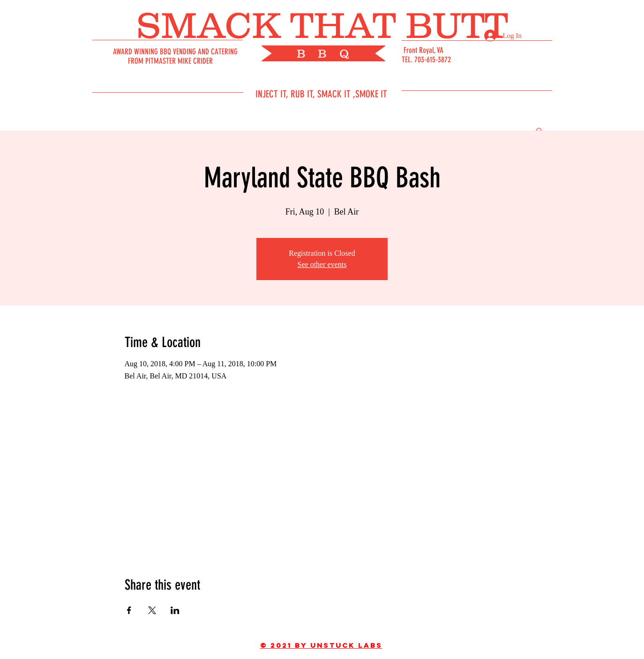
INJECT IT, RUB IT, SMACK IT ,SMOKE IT (321, 94)
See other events (322, 264)
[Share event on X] (152, 610)
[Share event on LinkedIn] (175, 610)
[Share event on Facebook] (129, 610)
